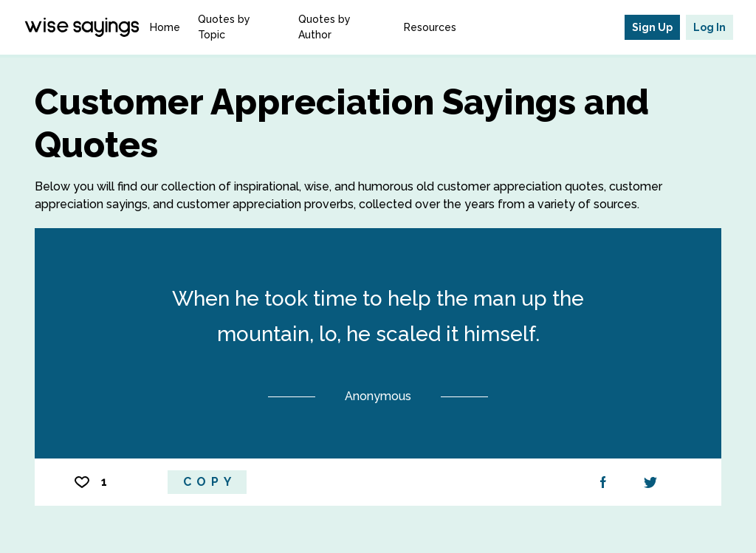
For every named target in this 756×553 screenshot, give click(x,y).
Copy (210, 482)
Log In (709, 27)
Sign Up (652, 27)
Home (165, 27)
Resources (430, 27)
